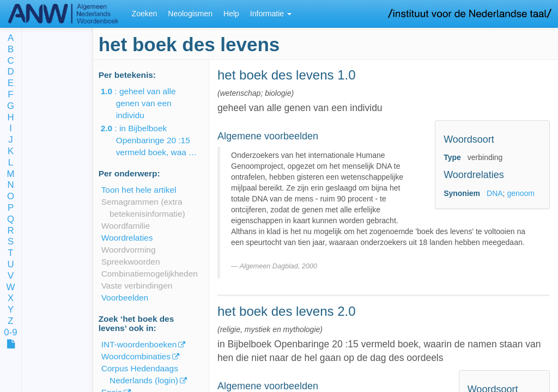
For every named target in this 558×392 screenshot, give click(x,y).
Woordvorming (129, 250)
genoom (521, 193)
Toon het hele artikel (139, 190)
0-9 (10, 333)
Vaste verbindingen (137, 286)
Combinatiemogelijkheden (150, 274)
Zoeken (145, 14)
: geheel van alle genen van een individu (146, 103)
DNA (495, 193)
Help (231, 14)
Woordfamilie (126, 226)
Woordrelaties (127, 238)
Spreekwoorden (131, 262)
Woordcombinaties (136, 356)
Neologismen (190, 14)
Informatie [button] (271, 14)
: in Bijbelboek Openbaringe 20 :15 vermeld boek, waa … (157, 140)
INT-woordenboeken (139, 344)
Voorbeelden (125, 298)
